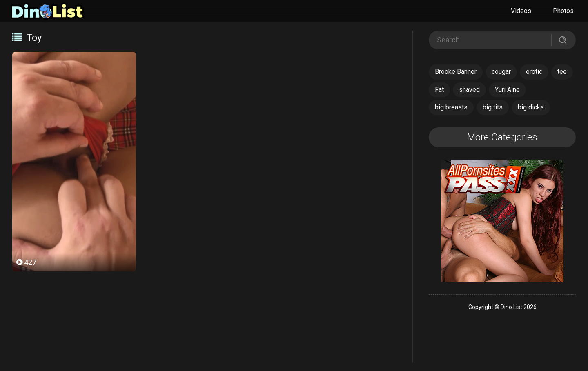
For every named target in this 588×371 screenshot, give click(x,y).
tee (562, 72)
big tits (493, 107)
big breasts (451, 107)
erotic (534, 72)
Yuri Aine (507, 90)
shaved (469, 90)
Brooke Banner (456, 72)
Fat (439, 90)
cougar (501, 72)
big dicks (531, 107)
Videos (521, 11)
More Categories (502, 137)
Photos (563, 11)
